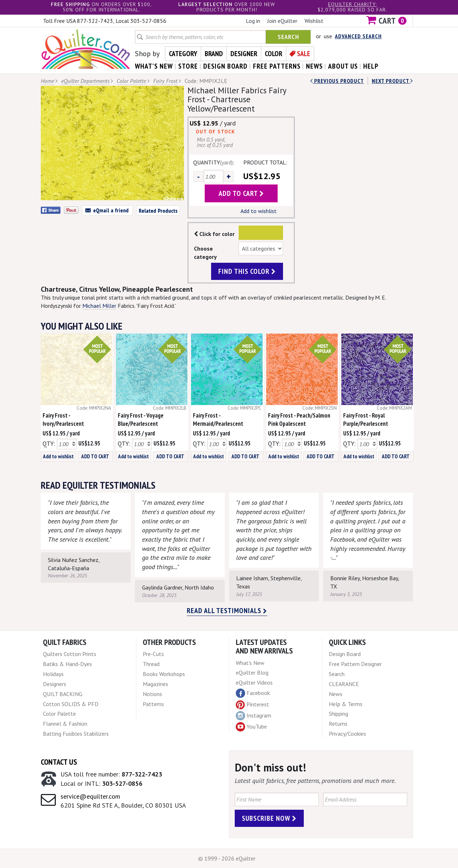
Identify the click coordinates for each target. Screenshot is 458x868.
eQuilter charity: (352, 4)
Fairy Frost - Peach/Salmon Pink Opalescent (299, 420)
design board (225, 66)
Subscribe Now (269, 818)
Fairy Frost (165, 81)
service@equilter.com (90, 796)
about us (343, 66)
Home (47, 81)
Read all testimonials (227, 611)
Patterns (153, 704)
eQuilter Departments (85, 81)
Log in (253, 21)
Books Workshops (164, 674)
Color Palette (131, 81)
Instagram (254, 716)
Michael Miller (99, 306)
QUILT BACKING (63, 694)
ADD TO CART (95, 456)
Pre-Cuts (153, 654)
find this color (247, 271)
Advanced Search (358, 36)
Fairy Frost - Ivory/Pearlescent (63, 420)
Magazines (155, 684)
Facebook (253, 693)
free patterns (277, 66)
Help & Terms (346, 704)
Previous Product (337, 81)
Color (274, 54)
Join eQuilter (282, 21)
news (314, 66)
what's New (154, 66)
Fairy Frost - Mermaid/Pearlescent (218, 420)
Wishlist (314, 21)
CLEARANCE (344, 684)
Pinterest (252, 704)
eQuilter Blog (252, 672)
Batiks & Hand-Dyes (67, 664)
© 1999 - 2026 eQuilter (227, 858)
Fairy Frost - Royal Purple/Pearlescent (366, 420)
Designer (244, 54)
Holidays (53, 674)
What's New (250, 663)
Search (288, 37)
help (371, 66)
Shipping (338, 714)
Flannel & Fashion (65, 724)
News (336, 694)
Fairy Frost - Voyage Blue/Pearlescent (141, 420)
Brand (214, 54)
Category (183, 54)
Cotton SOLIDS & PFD (71, 704)
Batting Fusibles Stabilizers (76, 734)
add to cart (241, 193)
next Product (392, 81)
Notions (152, 694)
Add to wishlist (259, 211)
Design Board (345, 654)
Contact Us (59, 762)
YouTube (251, 727)
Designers (55, 684)
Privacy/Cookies (347, 734)
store (188, 66)
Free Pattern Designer (355, 664)
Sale (304, 54)
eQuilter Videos (254, 682)
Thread (151, 664)
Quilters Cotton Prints (70, 654)
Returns (338, 724)
